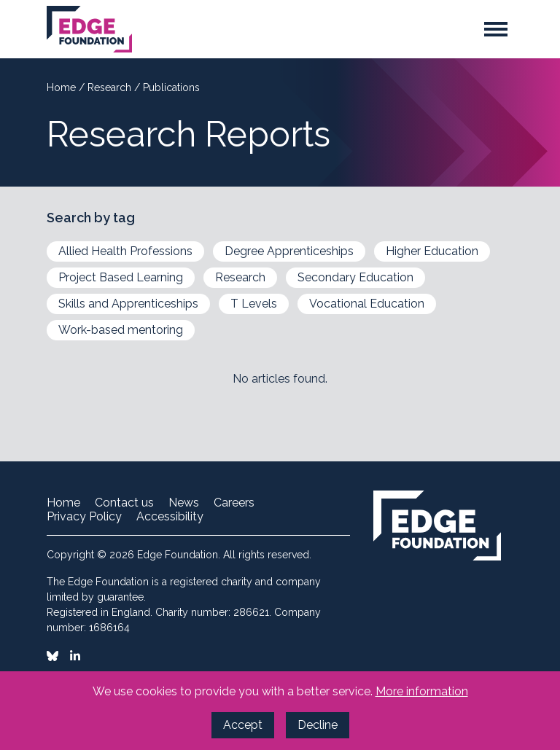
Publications (171, 87)
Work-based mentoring (121, 330)
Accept (243, 725)
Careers (234, 503)
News (184, 503)
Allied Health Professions (125, 251)
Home (63, 87)
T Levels (254, 304)
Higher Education (432, 251)
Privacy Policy (84, 517)
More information (422, 691)
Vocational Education (367, 304)
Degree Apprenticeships (289, 251)
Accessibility (170, 517)
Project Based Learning (121, 277)
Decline (318, 725)
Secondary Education (355, 277)
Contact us (124, 503)
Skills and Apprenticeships (128, 304)
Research (111, 87)
